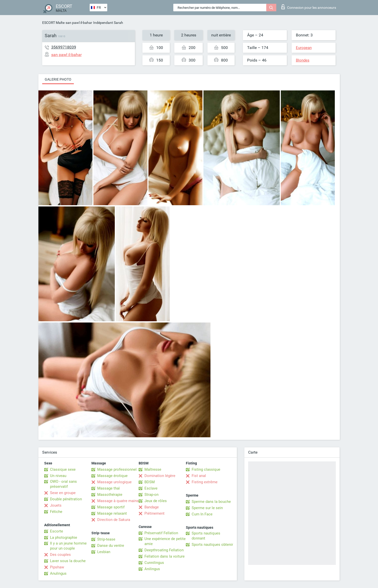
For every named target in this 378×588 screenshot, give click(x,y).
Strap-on (151, 495)
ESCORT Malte (53, 23)
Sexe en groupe (63, 493)
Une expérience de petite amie (165, 541)
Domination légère (160, 476)
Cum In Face (202, 514)
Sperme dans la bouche (211, 502)
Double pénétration (66, 499)
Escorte (57, 531)
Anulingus (58, 573)
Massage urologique (114, 482)
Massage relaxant (112, 513)
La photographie (64, 538)
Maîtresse (153, 469)
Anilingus (152, 569)
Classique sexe (63, 469)
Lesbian (104, 552)
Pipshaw (57, 567)
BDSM (150, 482)
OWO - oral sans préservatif (63, 484)
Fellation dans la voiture (165, 556)
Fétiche (56, 512)
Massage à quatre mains (118, 501)
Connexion (309, 7)
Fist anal (199, 476)
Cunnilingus (154, 563)
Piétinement (154, 513)
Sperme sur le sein (207, 508)
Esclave (151, 488)
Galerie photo (58, 79)
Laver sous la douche (68, 561)
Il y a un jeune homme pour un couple (68, 546)
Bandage (152, 507)
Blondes (303, 60)
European (304, 48)
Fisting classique (206, 469)
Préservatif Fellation (161, 533)
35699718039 (64, 47)
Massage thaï (109, 488)
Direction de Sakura (114, 520)
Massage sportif (111, 507)
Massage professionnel (117, 469)
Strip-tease (106, 539)
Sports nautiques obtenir (212, 545)
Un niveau (58, 476)
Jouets (56, 505)
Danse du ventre (111, 546)
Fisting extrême (205, 482)
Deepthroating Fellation (164, 550)
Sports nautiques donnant (206, 536)
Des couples (60, 555)
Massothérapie (110, 495)
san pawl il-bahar (79, 23)
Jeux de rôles (156, 501)
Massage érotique (112, 476)
